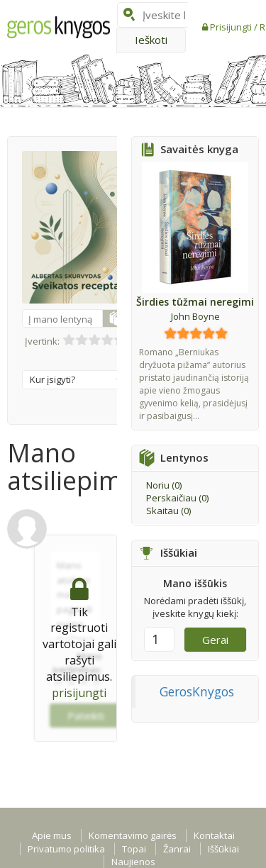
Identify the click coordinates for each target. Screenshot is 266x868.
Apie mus (52, 835)
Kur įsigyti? (76, 379)
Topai (134, 849)
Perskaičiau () (177, 498)
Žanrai (177, 849)
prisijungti (79, 693)
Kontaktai (214, 835)
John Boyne (195, 316)
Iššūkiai (223, 849)
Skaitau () (168, 511)
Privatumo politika (66, 849)
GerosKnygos (197, 691)
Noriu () (164, 485)
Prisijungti (232, 27)
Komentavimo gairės (133, 835)
